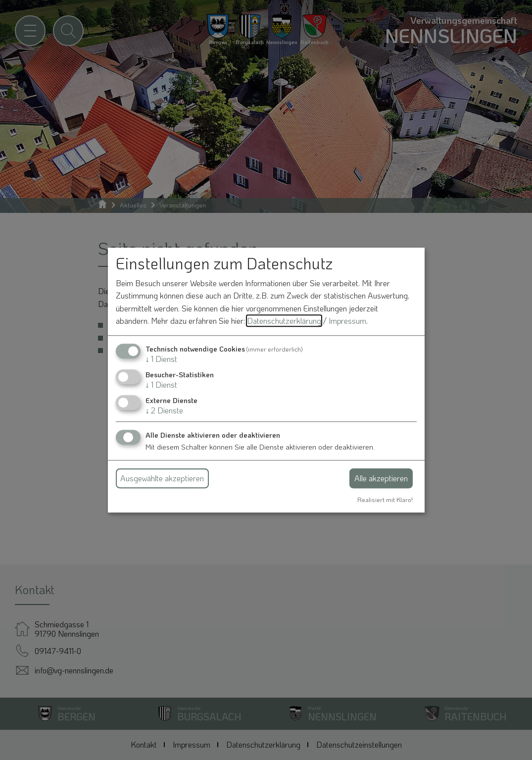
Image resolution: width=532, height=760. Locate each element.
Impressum (347, 321)
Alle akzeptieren (381, 478)
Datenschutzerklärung (284, 321)
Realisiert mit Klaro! (385, 500)
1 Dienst (161, 359)
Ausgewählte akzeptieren (162, 478)
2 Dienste (164, 411)
